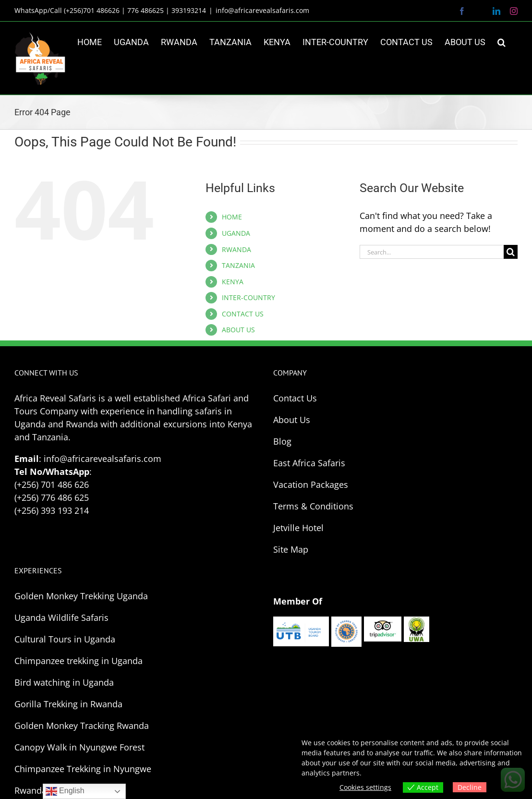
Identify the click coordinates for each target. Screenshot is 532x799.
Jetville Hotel (298, 528)
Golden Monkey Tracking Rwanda (82, 726)
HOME (232, 217)
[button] (502, 42)
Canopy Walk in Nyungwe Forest (79, 747)
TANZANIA (238, 265)
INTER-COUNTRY (248, 297)
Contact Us (295, 398)
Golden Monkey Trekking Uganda (81, 596)
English (65, 791)
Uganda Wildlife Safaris (61, 617)
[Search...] (432, 252)
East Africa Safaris (309, 463)
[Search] (511, 252)
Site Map (291, 549)
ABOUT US (238, 330)
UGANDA (236, 233)
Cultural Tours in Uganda (65, 639)
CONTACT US (243, 314)
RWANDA (236, 249)
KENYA (233, 282)
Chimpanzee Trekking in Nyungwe (83, 769)
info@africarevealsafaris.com (262, 10)
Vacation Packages (311, 484)
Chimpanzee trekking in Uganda (79, 661)
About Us (292, 420)
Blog (282, 441)
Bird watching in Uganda (64, 682)
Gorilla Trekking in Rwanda (68, 704)
